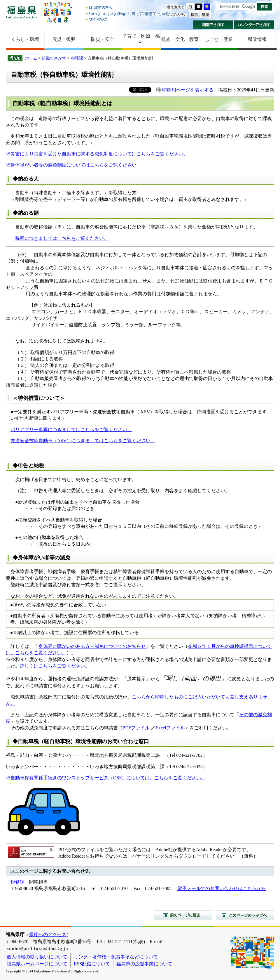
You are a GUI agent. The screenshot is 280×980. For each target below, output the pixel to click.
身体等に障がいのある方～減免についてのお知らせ (92, 646)
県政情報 (257, 39)
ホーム (31, 58)
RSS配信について (92, 964)
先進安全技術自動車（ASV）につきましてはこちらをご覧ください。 (83, 441)
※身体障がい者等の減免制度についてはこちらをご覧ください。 (73, 165)
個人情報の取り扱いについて (37, 957)
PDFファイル (137, 728)
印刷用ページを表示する (188, 90)
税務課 (77, 58)
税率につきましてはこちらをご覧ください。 (62, 238)
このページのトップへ (245, 915)
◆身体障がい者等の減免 (41, 558)
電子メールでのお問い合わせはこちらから (222, 888)
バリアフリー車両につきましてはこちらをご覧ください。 (71, 430)
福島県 (22, 12)
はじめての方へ (129, 8)
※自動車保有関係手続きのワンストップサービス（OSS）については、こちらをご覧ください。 (106, 778)
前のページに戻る (183, 915)
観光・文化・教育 (180, 39)
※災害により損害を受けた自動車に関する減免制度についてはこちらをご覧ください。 (97, 154)
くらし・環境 (25, 39)
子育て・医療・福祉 (141, 39)
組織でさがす (213, 25)
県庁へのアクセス (48, 935)
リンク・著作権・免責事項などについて (116, 957)
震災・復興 (64, 39)
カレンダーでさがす (254, 25)
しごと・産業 (219, 39)
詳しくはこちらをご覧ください (52, 666)
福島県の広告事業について (144, 964)
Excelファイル (170, 728)
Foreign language (129, 14)
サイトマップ (129, 19)
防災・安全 (103, 39)
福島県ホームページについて (37, 964)
